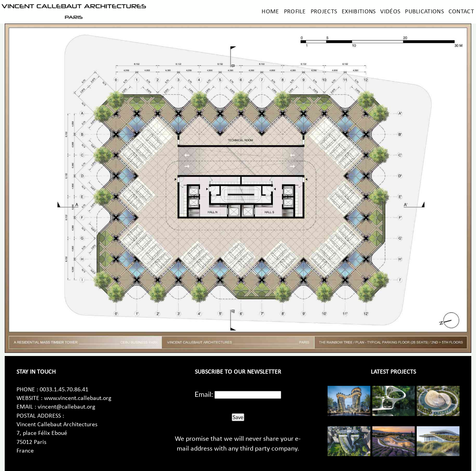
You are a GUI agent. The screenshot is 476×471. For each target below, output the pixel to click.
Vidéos (390, 12)
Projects (324, 12)
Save (238, 417)
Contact (461, 12)
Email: (204, 394)
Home (270, 12)
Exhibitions (359, 12)
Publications (424, 12)
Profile (295, 12)
